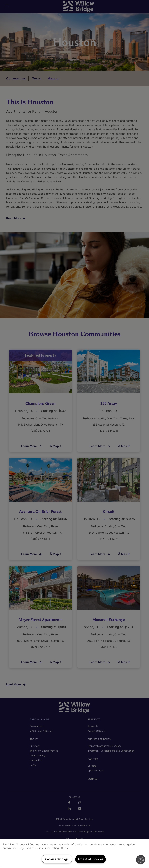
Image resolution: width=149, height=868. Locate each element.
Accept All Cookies (90, 859)
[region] (74, 853)
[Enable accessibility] (141, 860)
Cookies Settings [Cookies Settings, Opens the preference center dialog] (57, 859)
